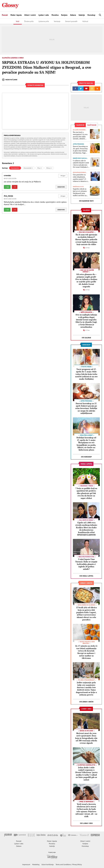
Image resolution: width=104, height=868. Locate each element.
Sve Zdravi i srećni (86, 702)
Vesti (18, 21)
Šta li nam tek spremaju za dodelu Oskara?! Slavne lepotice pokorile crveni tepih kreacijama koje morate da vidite (86, 239)
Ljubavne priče (44, 21)
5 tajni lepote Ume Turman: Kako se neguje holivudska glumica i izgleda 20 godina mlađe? (86, 564)
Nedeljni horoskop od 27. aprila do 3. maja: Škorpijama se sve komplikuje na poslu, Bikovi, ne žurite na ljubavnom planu (86, 444)
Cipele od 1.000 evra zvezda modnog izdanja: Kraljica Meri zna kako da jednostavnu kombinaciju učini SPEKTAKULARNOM (86, 529)
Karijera (64, 15)
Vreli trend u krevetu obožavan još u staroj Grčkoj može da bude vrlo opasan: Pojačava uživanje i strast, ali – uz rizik (86, 810)
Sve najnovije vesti (86, 201)
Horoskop (91, 15)
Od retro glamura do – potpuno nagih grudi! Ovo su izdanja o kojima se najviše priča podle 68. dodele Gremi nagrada (86, 280)
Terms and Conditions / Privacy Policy (69, 864)
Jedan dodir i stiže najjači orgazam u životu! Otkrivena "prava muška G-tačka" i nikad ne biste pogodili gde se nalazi (86, 774)
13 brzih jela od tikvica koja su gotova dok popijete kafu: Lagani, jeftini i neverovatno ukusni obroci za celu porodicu (86, 614)
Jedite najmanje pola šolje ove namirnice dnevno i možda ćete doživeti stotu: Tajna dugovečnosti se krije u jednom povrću (86, 689)
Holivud (85, 21)
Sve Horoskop (86, 457)
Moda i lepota (16, 15)
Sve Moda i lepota (86, 576)
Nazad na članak (10, 80)
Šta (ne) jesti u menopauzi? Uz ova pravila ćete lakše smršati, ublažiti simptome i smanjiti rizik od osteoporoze (80, 135)
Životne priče (29, 21)
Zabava (73, 15)
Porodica (55, 15)
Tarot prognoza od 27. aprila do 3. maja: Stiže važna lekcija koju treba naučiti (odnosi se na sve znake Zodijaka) (86, 374)
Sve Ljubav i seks (86, 823)
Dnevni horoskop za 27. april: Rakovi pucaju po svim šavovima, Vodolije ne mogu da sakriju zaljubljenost (86, 408)
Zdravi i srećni (30, 15)
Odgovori (61, 187)
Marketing (36, 864)
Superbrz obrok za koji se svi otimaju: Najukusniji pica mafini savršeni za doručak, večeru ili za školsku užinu (81, 192)
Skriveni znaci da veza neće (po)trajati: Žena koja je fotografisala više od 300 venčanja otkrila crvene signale (86, 738)
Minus (49, 168)
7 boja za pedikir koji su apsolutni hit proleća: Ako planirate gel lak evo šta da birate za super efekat (86, 493)
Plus (40, 168)
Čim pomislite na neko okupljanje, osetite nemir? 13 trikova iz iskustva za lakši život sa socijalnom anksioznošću (81, 178)
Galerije (82, 15)
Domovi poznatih (71, 21)
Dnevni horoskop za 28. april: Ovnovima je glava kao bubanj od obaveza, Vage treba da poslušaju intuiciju (80, 150)
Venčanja (57, 21)
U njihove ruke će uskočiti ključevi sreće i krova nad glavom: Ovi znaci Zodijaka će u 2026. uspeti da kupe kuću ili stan (81, 164)
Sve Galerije (86, 338)
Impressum (26, 864)
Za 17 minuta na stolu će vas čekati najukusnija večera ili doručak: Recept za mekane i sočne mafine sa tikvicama (86, 652)
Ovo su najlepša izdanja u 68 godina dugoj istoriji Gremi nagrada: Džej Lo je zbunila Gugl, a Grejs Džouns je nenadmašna (86, 321)
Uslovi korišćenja (48, 864)
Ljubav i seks (44, 15)
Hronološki (28, 168)
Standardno (15, 168)
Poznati (5, 15)
